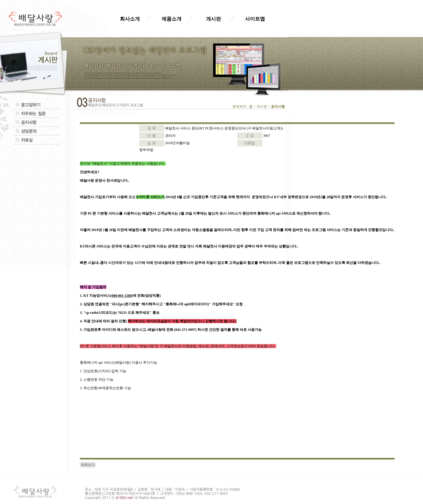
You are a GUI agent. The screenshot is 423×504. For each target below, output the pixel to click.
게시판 (213, 19)
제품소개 (172, 19)
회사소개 (130, 19)
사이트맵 (255, 19)
